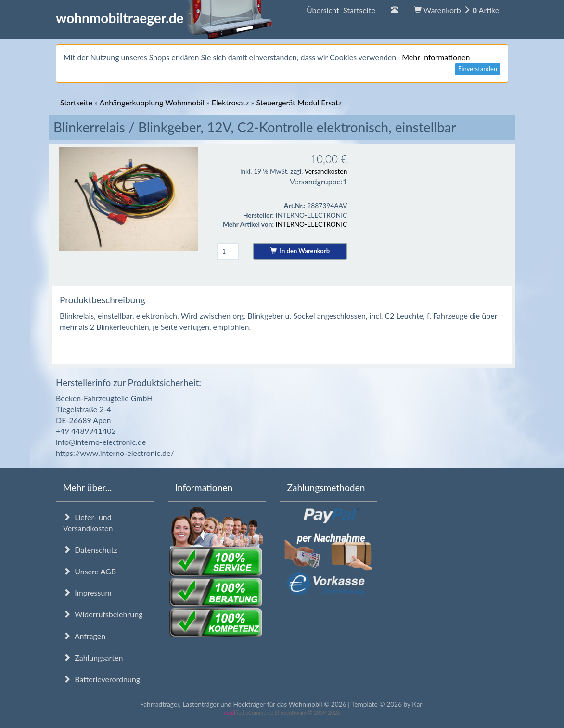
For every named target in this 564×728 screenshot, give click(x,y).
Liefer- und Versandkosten (88, 522)
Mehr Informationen (436, 57)
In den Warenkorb (300, 251)
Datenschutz (90, 550)
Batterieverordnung (102, 679)
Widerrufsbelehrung (103, 614)
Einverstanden (478, 69)
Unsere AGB (90, 571)
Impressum (87, 592)
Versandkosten (326, 171)
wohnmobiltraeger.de (164, 18)
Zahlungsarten (93, 657)
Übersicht (341, 10)
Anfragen (84, 636)
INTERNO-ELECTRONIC (312, 224)
